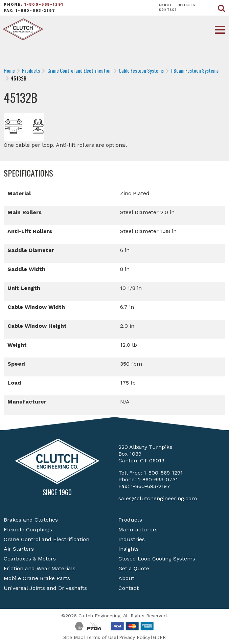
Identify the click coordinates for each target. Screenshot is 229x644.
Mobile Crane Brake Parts (37, 578)
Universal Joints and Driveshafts (45, 588)
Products (130, 520)
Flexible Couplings (28, 530)
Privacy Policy (135, 637)
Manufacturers (138, 530)
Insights (187, 5)
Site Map (73, 637)
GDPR (159, 637)
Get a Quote (134, 568)
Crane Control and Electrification (47, 539)
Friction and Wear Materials (40, 568)
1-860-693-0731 (158, 479)
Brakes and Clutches (31, 520)
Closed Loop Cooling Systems (157, 559)
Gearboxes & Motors (30, 559)
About (165, 5)
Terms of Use (101, 637)
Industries (132, 539)
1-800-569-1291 (44, 5)
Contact (168, 9)
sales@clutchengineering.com (158, 498)
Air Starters (19, 549)
